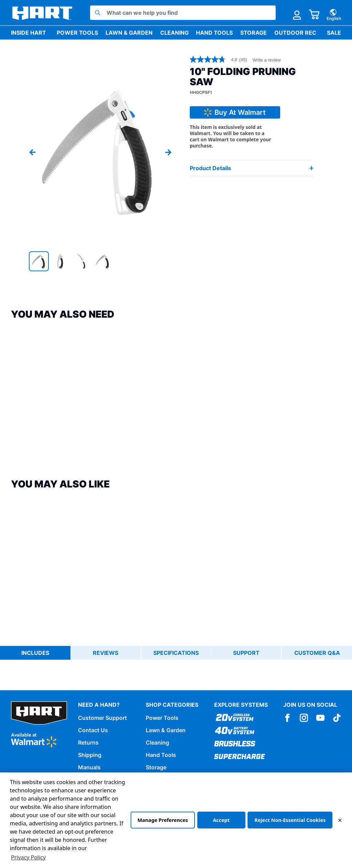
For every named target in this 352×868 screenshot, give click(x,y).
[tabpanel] (176, 668)
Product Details (252, 168)
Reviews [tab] (106, 653)
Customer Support (102, 717)
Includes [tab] (35, 653)
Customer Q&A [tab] (317, 653)
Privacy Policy (28, 857)
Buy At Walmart (232, 112)
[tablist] (176, 653)
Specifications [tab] (176, 653)
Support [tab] (247, 653)
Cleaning (174, 33)
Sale (334, 33)
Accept (221, 820)
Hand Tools (214, 33)
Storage (254, 33)
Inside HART (29, 33)
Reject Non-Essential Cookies (290, 820)
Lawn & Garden (129, 33)
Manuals (89, 767)
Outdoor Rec (295, 33)
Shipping (90, 755)
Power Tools (77, 33)
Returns (88, 742)
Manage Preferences (162, 820)
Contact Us (93, 730)
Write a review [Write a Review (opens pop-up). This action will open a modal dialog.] (267, 60)
